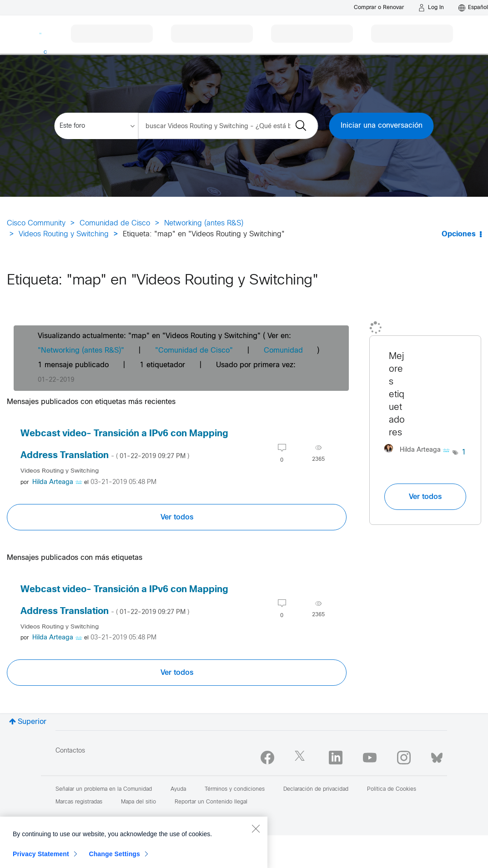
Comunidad (283, 351)
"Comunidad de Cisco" (194, 351)
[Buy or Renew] (379, 7)
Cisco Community (36, 223)
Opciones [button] (459, 234)
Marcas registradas (79, 802)
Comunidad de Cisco (115, 223)
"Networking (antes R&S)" (81, 351)
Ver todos (177, 517)
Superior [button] (32, 722)
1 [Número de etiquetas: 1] (464, 452)
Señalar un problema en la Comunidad (104, 789)
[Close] (256, 855)
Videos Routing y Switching (64, 234)
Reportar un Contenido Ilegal (211, 802)
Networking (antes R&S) (204, 223)
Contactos (70, 751)
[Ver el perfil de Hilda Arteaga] (53, 482)
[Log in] (431, 8)
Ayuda (178, 789)
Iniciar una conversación (382, 126)
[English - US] (473, 8)
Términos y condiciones (235, 789)
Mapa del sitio (138, 802)
